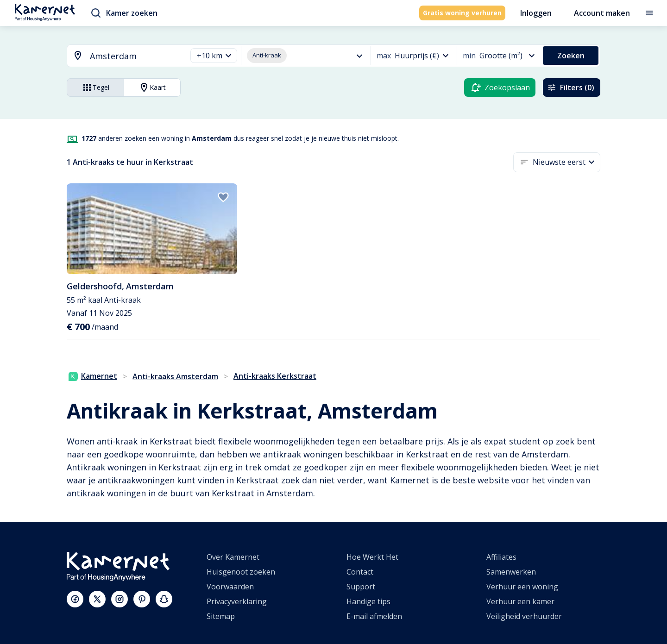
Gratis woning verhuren (462, 13)
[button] (214, 56)
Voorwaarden (230, 587)
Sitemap (221, 616)
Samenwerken (511, 572)
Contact (360, 572)
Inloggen (536, 13)
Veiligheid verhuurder (524, 616)
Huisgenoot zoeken (241, 572)
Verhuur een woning (522, 587)
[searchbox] (135, 56)
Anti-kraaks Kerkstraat (275, 376)
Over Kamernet (233, 557)
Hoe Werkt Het (372, 557)
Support (361, 587)
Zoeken (571, 56)
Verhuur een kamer (520, 601)
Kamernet (93, 376)
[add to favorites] (223, 197)
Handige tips (368, 601)
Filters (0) (571, 88)
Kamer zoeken (124, 13)
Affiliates (501, 557)
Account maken (602, 13)
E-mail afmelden (374, 616)
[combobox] (121, 56)
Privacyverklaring (237, 601)
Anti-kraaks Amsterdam (175, 376)
